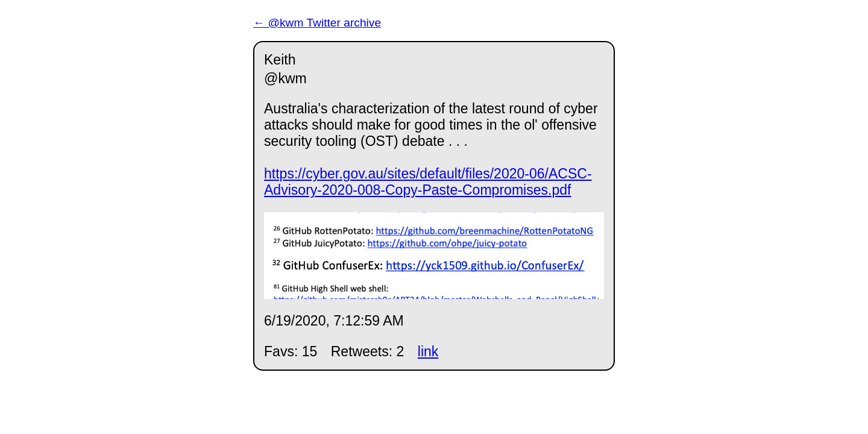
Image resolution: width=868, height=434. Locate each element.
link (428, 351)
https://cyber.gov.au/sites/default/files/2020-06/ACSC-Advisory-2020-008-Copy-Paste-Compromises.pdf (428, 182)
